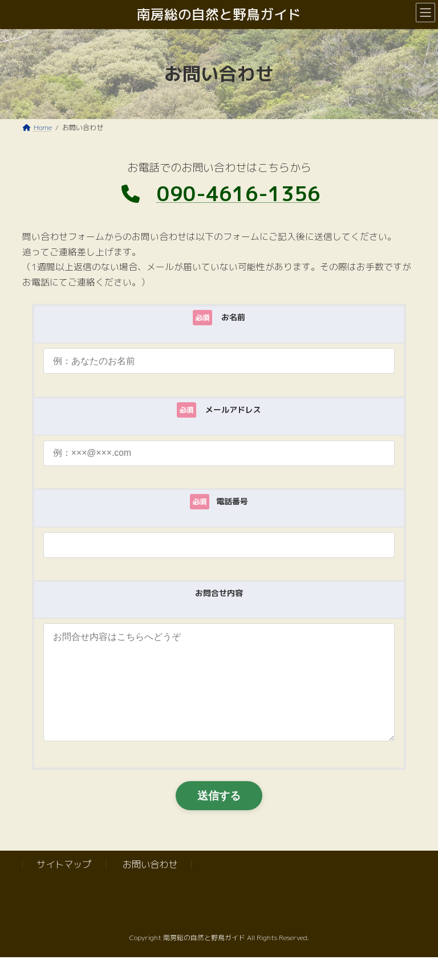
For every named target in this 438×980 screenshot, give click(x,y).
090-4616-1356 (239, 193)
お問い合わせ (150, 887)
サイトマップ (64, 887)
